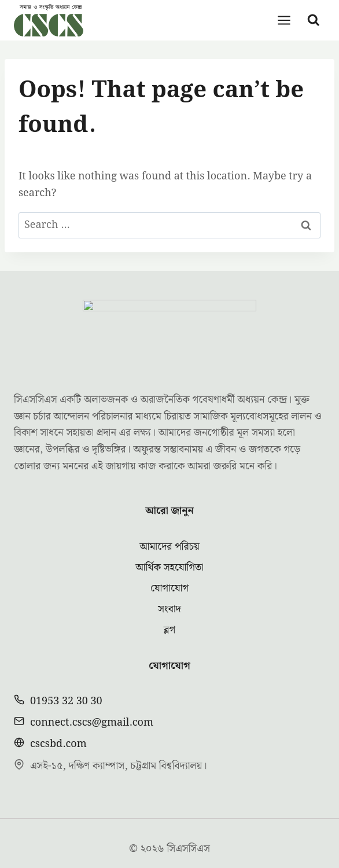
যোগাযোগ (169, 553)
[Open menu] (284, 20)
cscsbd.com (58, 709)
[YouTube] (193, 843)
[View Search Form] (314, 20)
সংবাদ (169, 574)
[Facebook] (146, 843)
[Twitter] (169, 843)
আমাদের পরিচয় (169, 511)
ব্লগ (169, 595)
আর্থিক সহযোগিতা (169, 532)
